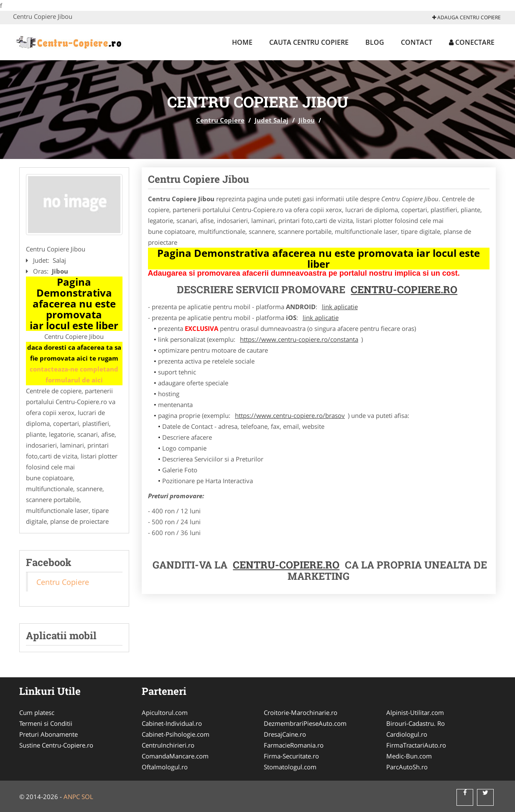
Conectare (472, 42)
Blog (375, 42)
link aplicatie (340, 307)
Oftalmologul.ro (165, 767)
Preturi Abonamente (48, 734)
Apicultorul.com (165, 712)
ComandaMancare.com (175, 756)
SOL (87, 797)
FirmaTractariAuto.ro (416, 745)
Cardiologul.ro (407, 734)
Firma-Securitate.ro (291, 756)
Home (242, 42)
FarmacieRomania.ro (294, 745)
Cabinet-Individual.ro (172, 723)
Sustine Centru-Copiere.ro (56, 745)
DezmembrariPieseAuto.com (305, 723)
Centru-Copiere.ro (404, 289)
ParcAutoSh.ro (407, 767)
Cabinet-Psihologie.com (176, 734)
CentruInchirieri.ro (168, 745)
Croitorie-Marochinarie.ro (301, 712)
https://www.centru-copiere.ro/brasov (290, 415)
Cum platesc (37, 712)
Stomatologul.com (290, 767)
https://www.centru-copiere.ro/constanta (299, 339)
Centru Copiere (220, 120)
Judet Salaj (272, 120)
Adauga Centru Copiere (467, 17)
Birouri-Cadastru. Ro (416, 723)
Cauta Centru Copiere (309, 42)
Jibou (307, 120)
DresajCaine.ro (285, 734)
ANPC (72, 797)
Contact (417, 42)
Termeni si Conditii (46, 723)
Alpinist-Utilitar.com (415, 712)
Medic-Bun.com (409, 756)
